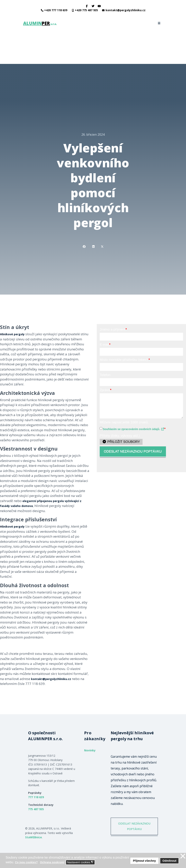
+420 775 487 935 (86, 10)
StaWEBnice (34, 837)
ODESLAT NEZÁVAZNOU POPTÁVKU (133, 451)
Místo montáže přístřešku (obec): (125, 360)
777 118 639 (36, 797)
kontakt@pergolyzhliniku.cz (126, 10)
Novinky (90, 750)
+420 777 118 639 (56, 10)
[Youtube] (99, 6)
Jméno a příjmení (113, 329)
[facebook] (87, 6)
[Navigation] (159, 23)
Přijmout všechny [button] (144, 861)
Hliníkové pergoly (12, 334)
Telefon (105, 375)
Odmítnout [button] (169, 861)
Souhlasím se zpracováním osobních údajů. (134, 429)
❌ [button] (183, 856)
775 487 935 (36, 809)
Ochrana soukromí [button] (52, 862)
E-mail (105, 345)
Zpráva (106, 390)
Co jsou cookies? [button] (26, 862)
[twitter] (93, 6)
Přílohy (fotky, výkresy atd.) (120, 436)
